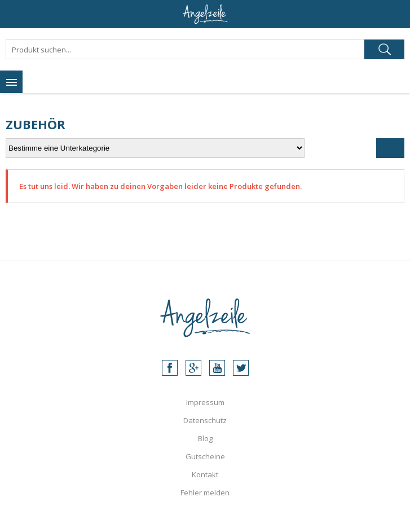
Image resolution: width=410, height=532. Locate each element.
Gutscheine (205, 456)
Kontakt (205, 474)
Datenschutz (205, 420)
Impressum (205, 402)
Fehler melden (205, 493)
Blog (205, 438)
